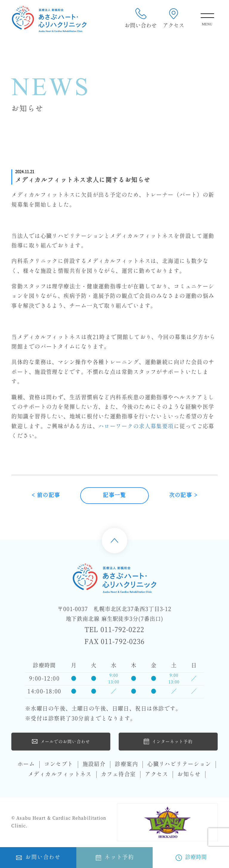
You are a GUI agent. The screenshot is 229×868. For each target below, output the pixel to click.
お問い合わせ (141, 18)
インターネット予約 (168, 741)
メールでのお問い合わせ (61, 741)
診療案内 (126, 764)
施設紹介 (94, 764)
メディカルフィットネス (60, 775)
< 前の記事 (46, 495)
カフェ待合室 (119, 775)
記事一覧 (114, 495)
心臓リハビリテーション (179, 764)
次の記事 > (183, 495)
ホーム (26, 764)
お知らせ (189, 775)
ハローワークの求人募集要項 (136, 427)
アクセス (174, 18)
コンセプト (59, 764)
